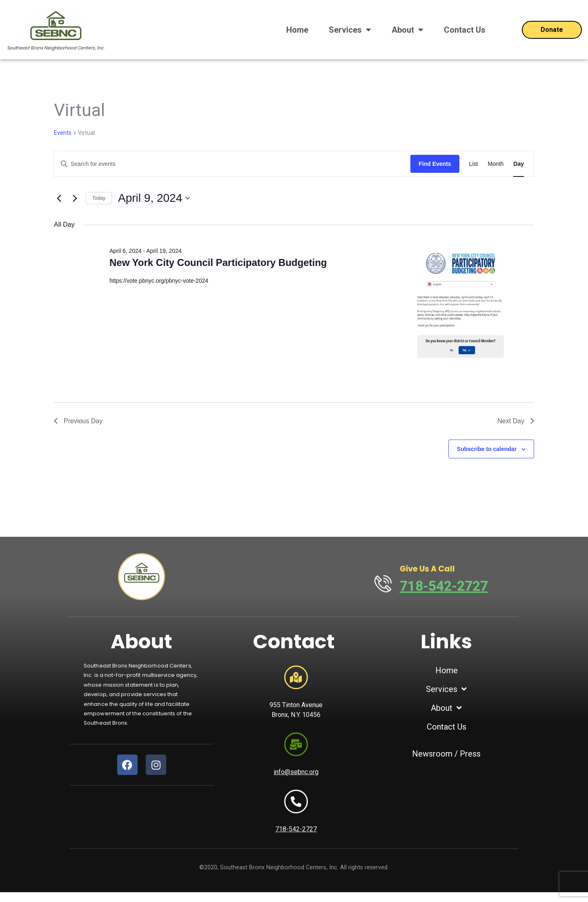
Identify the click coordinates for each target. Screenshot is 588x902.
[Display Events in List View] (474, 164)
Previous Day (78, 421)
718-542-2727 (447, 586)
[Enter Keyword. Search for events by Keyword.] (232, 164)
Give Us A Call (431, 569)
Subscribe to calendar (487, 449)
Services (350, 30)
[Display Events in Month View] (496, 164)
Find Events (435, 164)
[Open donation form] (552, 30)
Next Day (516, 421)
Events (63, 133)
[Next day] (75, 198)
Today (99, 198)
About (408, 30)
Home (297, 30)
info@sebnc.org (296, 778)
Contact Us (465, 30)
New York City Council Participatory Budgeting (218, 262)
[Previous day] (59, 198)
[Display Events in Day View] (519, 164)
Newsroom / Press (446, 754)
